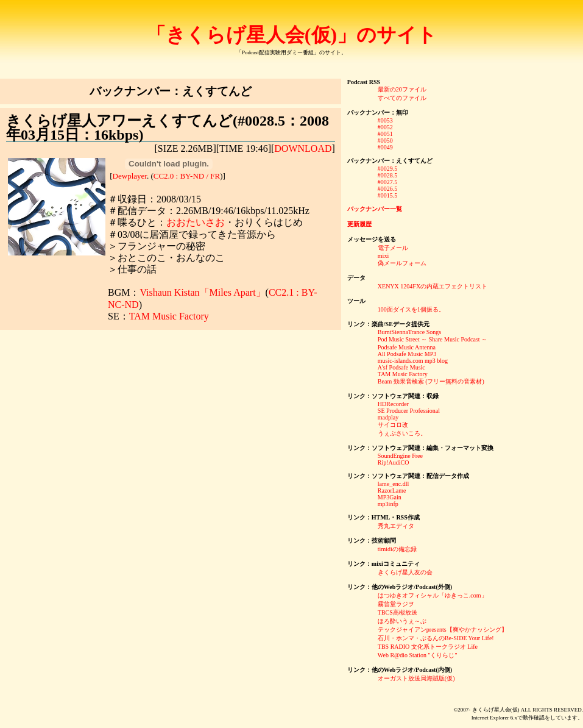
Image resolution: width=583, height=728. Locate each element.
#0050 (385, 141)
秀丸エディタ (396, 526)
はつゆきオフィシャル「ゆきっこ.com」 (433, 595)
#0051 (385, 134)
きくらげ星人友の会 (405, 572)
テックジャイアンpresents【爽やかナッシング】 (443, 630)
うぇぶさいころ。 (402, 433)
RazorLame (392, 491)
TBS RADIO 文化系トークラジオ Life (428, 647)
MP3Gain (390, 497)
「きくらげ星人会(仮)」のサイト (291, 35)
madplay (388, 417)
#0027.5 (388, 182)
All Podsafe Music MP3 (407, 354)
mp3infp (388, 504)
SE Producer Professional (409, 411)
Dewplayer (130, 176)
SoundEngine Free (400, 456)
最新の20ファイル (402, 89)
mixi (383, 256)
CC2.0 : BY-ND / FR (187, 176)
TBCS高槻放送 (397, 612)
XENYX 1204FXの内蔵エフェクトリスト (433, 286)
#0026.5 (388, 189)
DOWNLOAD (303, 148)
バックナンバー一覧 (375, 209)
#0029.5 (388, 169)
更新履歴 (359, 224)
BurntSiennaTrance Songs (409, 332)
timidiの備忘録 (397, 549)
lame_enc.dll (393, 484)
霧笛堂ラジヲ (396, 604)
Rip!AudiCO (394, 462)
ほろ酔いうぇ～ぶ (402, 621)
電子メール (393, 248)
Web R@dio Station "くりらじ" (418, 655)
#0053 (385, 120)
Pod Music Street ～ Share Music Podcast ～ (433, 339)
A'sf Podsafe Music (401, 367)
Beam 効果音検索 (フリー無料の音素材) (431, 381)
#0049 (385, 147)
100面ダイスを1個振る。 (411, 309)
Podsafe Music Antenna (407, 347)
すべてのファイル (402, 98)
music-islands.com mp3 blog (413, 361)
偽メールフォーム (402, 263)
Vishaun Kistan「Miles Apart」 (202, 292)
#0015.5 (388, 195)
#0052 (385, 127)
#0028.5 (388, 175)
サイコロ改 (393, 425)
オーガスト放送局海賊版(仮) (416, 678)
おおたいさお (196, 222)
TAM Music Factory (169, 316)
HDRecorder (393, 404)
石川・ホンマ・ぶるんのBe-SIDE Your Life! (436, 638)
